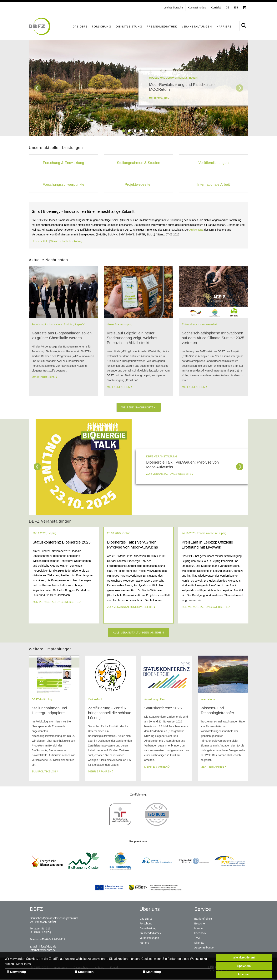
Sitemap (199, 943)
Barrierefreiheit (203, 920)
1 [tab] (124, 131)
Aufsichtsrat (197, 230)
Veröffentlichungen (213, 163)
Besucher (200, 925)
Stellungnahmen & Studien (138, 163)
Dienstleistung (129, 26)
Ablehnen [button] (244, 974)
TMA (197, 938)
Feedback (200, 934)
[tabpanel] (138, 88)
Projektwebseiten (139, 185)
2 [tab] (129, 131)
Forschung (101, 26)
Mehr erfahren (43, 378)
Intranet (199, 929)
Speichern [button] (244, 966)
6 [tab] (153, 131)
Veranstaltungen (197, 26)
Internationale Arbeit (213, 185)
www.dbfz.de (48, 951)
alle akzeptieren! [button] (244, 958)
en (236, 7)
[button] (197, 7)
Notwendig (16, 972)
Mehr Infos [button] (23, 964)
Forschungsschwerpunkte (64, 185)
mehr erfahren (159, 98)
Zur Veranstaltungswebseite (169, 474)
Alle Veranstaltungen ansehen (138, 633)
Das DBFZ (80, 26)
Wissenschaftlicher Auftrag (66, 242)
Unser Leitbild (40, 242)
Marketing (152, 972)
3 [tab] (135, 131)
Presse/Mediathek (162, 26)
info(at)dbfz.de (48, 948)
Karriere (224, 26)
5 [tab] (147, 131)
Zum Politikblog (44, 773)
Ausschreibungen (205, 948)
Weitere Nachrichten (139, 408)
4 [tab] (141, 131)
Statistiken (84, 972)
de (227, 7)
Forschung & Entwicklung (63, 163)
